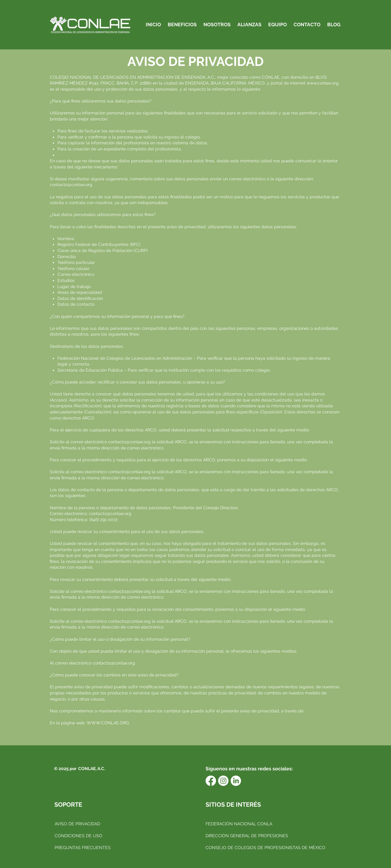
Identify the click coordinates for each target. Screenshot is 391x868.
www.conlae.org (323, 83)
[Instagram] (223, 781)
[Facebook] (211, 781)
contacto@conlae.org (71, 185)
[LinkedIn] (236, 781)
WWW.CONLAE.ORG (108, 723)
